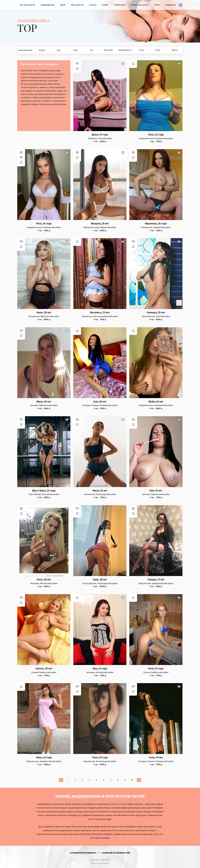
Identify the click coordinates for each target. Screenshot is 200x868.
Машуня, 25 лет (100, 224)
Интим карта (120, 5)
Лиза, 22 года (156, 135)
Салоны (93, 5)
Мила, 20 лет (44, 402)
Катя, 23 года (156, 669)
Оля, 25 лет (156, 491)
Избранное (171, 5)
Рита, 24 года (44, 224)
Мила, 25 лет (100, 491)
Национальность (125, 50)
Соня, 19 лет (156, 758)
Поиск (157, 5)
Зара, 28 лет (100, 580)
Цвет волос (108, 50)
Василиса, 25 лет (100, 313)
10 (132, 780)
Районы (175, 50)
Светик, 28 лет (44, 669)
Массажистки (77, 5)
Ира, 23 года (100, 669)
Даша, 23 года (100, 135)
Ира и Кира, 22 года (44, 491)
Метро (158, 50)
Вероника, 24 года (156, 224)
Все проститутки (28, 5)
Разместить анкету (140, 5)
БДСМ (63, 5)
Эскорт (105, 5)
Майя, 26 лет (156, 402)
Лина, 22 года (44, 758)
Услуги (141, 50)
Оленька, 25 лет (156, 313)
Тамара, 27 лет (156, 580)
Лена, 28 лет (44, 580)
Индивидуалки (48, 5)
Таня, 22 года (100, 758)
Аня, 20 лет (100, 402)
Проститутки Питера (100, 863)
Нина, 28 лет (44, 313)
